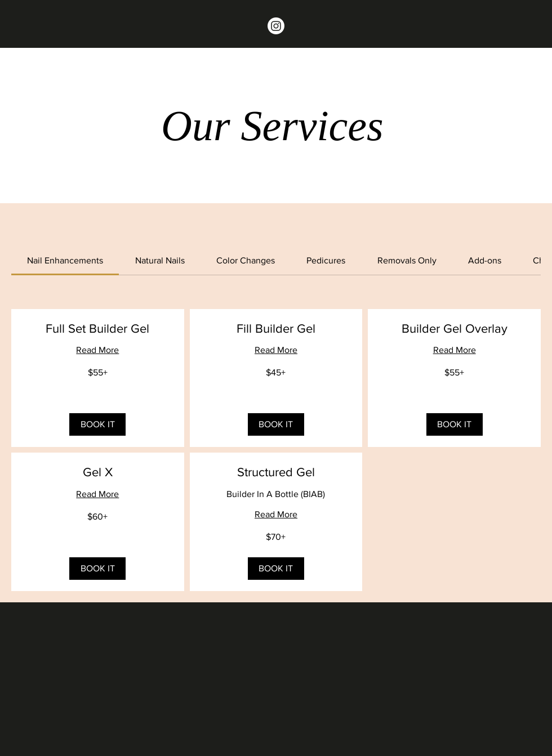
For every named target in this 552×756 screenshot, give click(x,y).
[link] (65, 260)
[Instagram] (276, 26)
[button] (97, 424)
